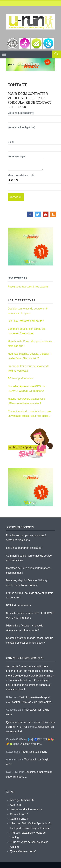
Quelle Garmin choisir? (23, 851)
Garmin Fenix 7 (19, 814)
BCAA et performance (20, 379)
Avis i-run (15, 805)
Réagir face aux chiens (34, 752)
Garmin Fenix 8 (19, 819)
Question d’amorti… (31, 744)
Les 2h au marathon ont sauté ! (26, 321)
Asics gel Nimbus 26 (22, 800)
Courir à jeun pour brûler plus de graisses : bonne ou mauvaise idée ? (29, 685)
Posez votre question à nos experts (28, 287)
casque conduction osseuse (26, 809)
